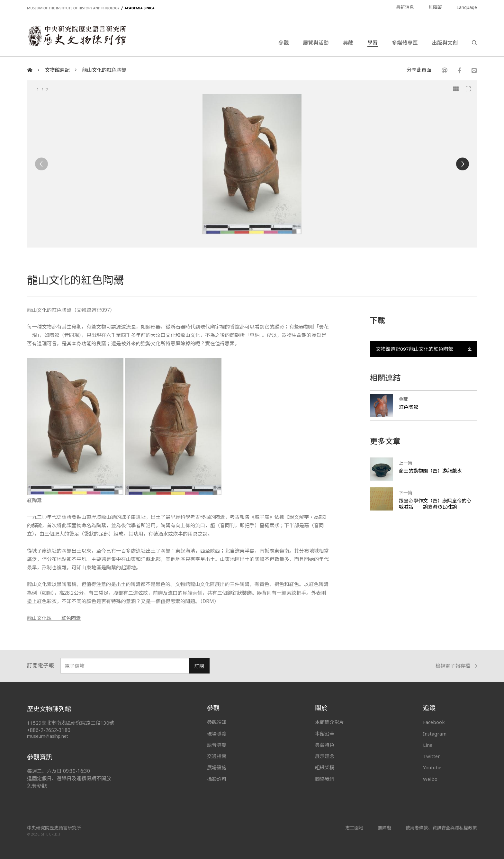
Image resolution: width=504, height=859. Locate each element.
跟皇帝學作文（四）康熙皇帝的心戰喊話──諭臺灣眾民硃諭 (435, 504)
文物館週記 (57, 70)
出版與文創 (445, 43)
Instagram (435, 734)
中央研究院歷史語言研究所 (54, 828)
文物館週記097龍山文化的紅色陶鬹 (423, 349)
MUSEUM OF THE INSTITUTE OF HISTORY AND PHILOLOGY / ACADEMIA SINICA (91, 8)
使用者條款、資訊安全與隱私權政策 (441, 828)
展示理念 (325, 756)
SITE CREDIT (51, 834)
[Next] (463, 164)
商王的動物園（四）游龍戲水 (430, 471)
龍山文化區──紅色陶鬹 (54, 618)
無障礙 (435, 7)
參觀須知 (217, 722)
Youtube (433, 767)
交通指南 (217, 756)
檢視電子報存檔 (456, 666)
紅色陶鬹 (409, 407)
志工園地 (354, 828)
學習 (373, 43)
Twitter (432, 756)
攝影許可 (217, 779)
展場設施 (217, 767)
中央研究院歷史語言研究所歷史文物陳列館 (78, 37)
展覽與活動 (316, 43)
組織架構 (325, 767)
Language (467, 7)
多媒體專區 (405, 43)
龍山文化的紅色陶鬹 (104, 70)
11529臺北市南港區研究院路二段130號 (71, 723)
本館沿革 (325, 734)
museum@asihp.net (48, 736)
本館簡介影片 (330, 722)
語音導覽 (217, 745)
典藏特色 (325, 745)
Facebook (434, 722)
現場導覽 (217, 734)
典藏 (348, 43)
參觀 (283, 43)
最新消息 (405, 7)
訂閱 (199, 666)
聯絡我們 (325, 779)
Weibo (430, 779)
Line (428, 745)
